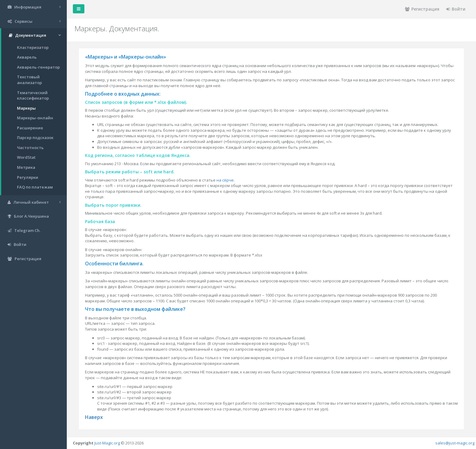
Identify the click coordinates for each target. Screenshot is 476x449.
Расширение (30, 128)
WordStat (26, 157)
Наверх (94, 417)
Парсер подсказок (35, 138)
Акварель (27, 57)
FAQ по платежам (35, 187)
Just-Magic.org (107, 443)
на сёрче (225, 180)
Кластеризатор (33, 47)
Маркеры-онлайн (35, 118)
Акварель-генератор (38, 67)
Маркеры (26, 108)
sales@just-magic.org (455, 443)
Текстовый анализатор (29, 80)
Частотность (30, 148)
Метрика (26, 167)
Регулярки (28, 177)
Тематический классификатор (33, 95)
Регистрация (422, 9)
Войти (456, 9)
